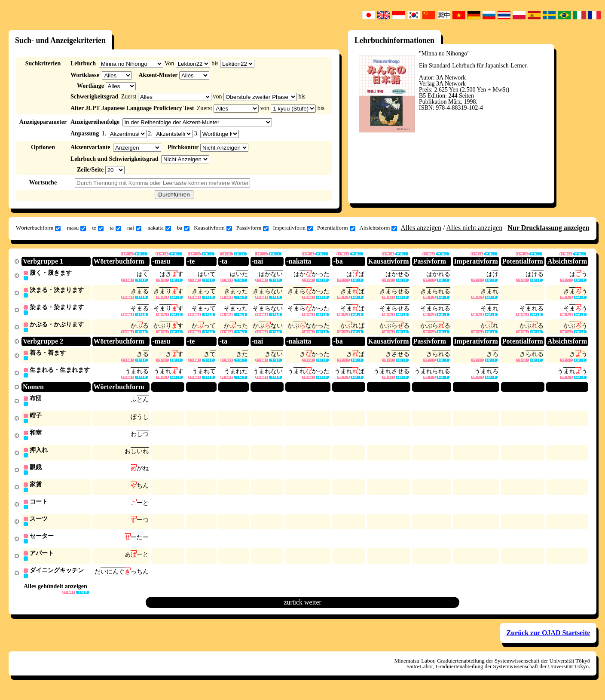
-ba (183, 228)
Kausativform (213, 228)
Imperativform (293, 228)
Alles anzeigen (421, 228)
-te (97, 228)
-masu (75, 228)
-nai (133, 228)
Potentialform (336, 228)
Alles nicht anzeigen (475, 228)
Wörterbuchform (38, 228)
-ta (115, 228)
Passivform (253, 228)
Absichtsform (379, 228)
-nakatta (158, 228)
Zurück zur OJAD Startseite (548, 640)
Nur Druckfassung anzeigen (548, 228)
